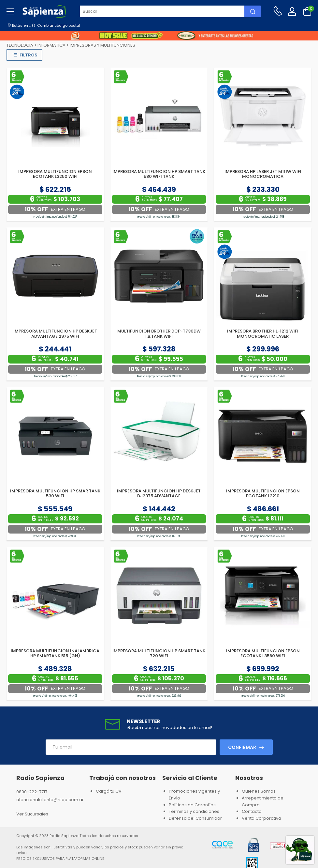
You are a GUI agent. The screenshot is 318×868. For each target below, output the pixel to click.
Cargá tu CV (109, 791)
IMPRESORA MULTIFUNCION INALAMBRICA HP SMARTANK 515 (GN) (55, 653)
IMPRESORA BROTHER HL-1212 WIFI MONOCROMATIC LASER (263, 334)
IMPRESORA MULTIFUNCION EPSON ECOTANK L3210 (263, 494)
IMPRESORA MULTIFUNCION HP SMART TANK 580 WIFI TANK (159, 174)
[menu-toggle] (10, 11)
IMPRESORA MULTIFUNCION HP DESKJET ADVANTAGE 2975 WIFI (55, 334)
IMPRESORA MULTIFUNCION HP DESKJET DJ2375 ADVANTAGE (159, 494)
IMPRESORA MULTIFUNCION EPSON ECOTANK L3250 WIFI (55, 174)
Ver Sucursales (32, 814)
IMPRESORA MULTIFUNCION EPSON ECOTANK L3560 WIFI (263, 653)
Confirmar (242, 747)
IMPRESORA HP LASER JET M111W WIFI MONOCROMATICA (263, 174)
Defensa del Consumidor (195, 818)
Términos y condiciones (194, 811)
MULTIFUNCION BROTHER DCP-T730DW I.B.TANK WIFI (159, 334)
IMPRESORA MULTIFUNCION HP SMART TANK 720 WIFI (159, 653)
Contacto (252, 811)
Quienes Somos (259, 791)
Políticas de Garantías (192, 805)
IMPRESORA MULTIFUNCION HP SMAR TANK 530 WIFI (55, 494)
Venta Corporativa (261, 818)
